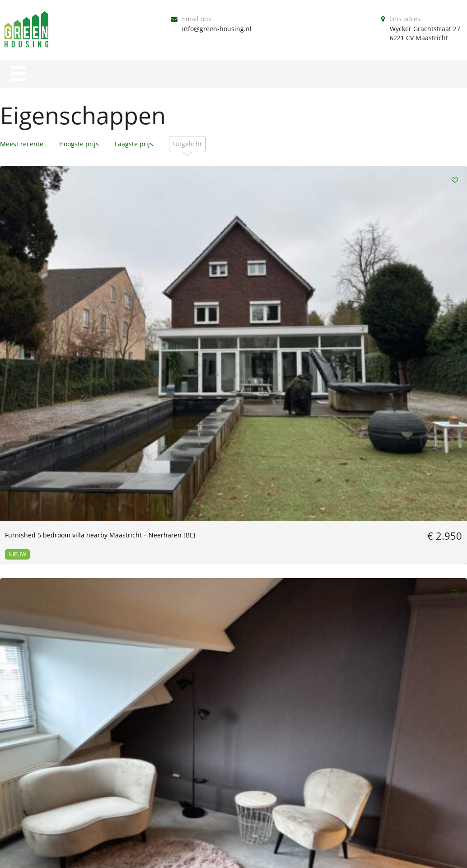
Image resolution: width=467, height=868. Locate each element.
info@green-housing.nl (217, 29)
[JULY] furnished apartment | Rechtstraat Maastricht (226, 297)
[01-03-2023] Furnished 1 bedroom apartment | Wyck (75, 682)
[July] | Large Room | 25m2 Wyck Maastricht (213, 490)
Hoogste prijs (79, 144)
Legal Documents (308, 856)
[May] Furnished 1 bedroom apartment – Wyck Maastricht (384, 490)
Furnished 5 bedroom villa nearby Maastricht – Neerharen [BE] (73, 297)
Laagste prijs (134, 144)
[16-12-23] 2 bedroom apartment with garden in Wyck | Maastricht (74, 490)
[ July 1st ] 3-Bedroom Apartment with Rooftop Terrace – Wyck (392, 297)
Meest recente (22, 144)
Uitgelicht (187, 144)
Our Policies (231, 856)
